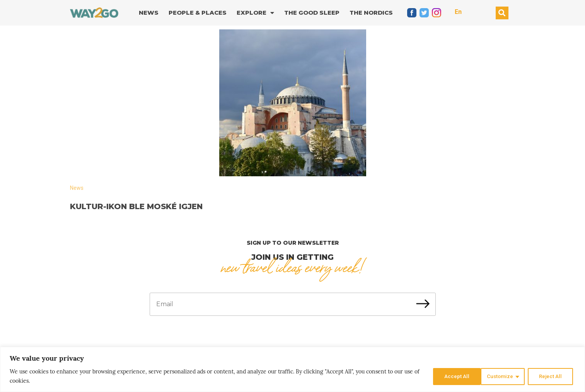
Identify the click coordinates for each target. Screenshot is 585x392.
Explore (255, 13)
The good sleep (312, 13)
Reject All (502, 376)
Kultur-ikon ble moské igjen (136, 206)
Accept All (552, 376)
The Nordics (371, 13)
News (149, 13)
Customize (450, 376)
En (458, 12)
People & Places (198, 13)
